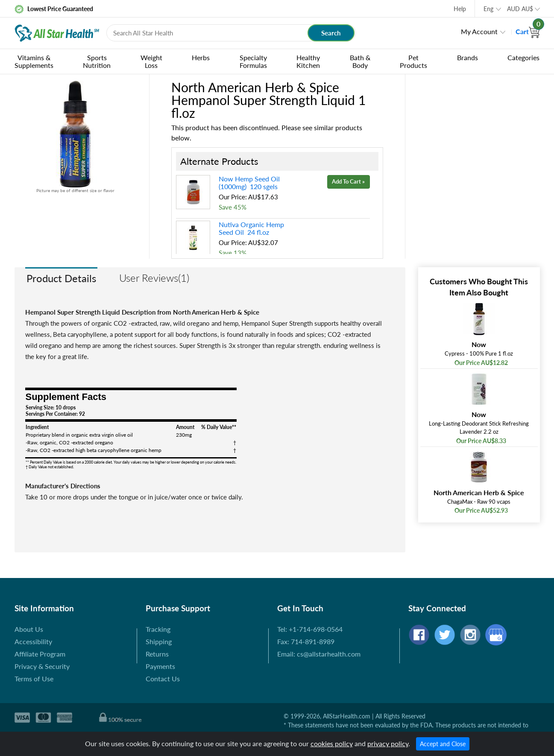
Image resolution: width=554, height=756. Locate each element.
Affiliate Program (40, 654)
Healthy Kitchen (308, 61)
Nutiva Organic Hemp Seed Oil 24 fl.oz (251, 228)
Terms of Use (34, 679)
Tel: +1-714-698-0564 (310, 629)
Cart (528, 31)
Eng (488, 9)
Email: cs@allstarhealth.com (319, 654)
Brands (468, 57)
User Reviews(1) (154, 278)
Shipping (159, 641)
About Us (29, 629)
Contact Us (163, 679)
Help (460, 9)
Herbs (201, 57)
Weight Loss (151, 61)
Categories (523, 57)
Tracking (158, 629)
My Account (479, 31)
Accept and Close (443, 744)
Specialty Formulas (253, 61)
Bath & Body (360, 61)
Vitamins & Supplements (34, 61)
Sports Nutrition (97, 61)
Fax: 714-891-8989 (306, 641)
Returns (157, 654)
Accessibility (33, 641)
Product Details (61, 278)
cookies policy (332, 743)
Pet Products (413, 61)
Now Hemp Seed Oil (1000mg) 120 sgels (249, 182)
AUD (520, 9)
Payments (160, 666)
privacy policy (388, 743)
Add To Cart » (348, 181)
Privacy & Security (42, 666)
